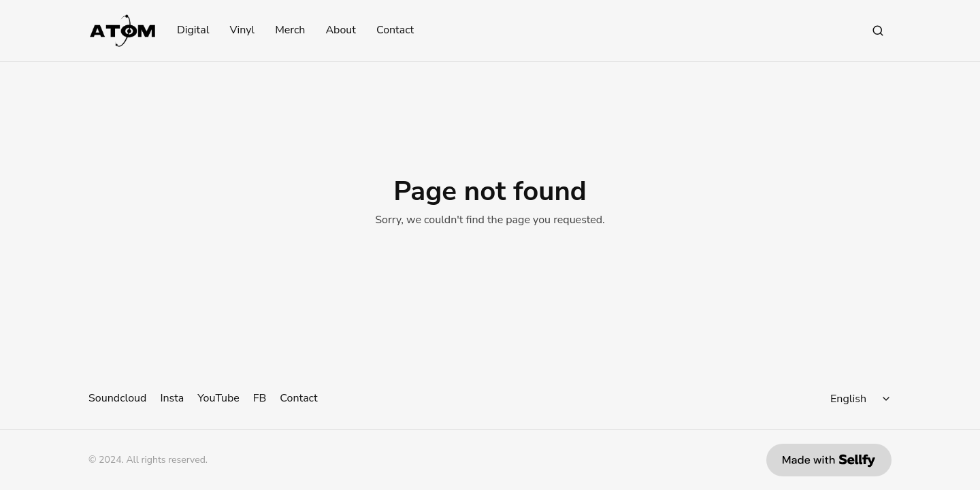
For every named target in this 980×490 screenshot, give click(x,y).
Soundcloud (117, 398)
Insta (172, 398)
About (340, 31)
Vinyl (242, 31)
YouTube (218, 398)
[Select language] (862, 399)
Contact (395, 31)
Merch (290, 31)
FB (260, 398)
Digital (193, 31)
